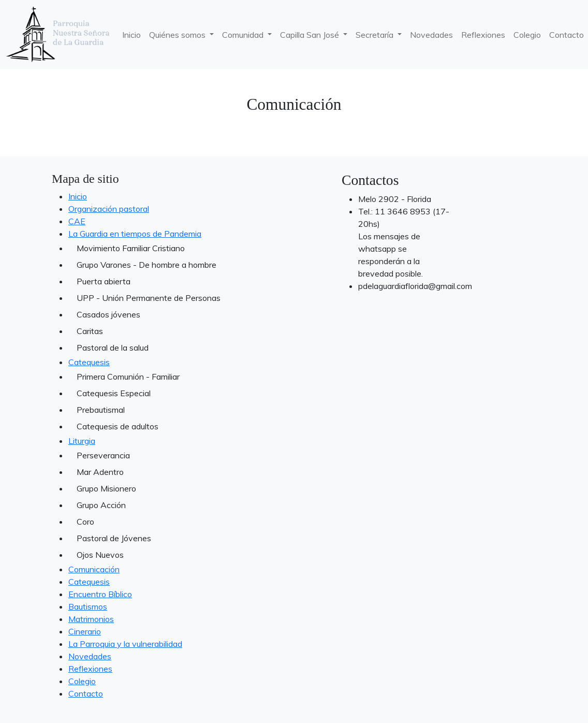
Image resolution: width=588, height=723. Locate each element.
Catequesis (89, 362)
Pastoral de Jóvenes (114, 538)
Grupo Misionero (106, 488)
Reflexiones (483, 35)
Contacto (86, 693)
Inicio (131, 35)
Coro (85, 522)
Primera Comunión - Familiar (128, 377)
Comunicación (94, 569)
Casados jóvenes (108, 314)
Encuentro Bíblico (100, 594)
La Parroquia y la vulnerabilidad (125, 644)
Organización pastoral (109, 209)
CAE (77, 221)
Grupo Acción (101, 505)
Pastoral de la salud (113, 348)
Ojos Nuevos (100, 555)
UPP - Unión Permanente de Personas (141, 298)
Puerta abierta (104, 281)
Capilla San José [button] (311, 35)
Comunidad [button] (244, 35)
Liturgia (82, 441)
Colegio (527, 35)
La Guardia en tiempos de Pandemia (135, 234)
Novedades (431, 35)
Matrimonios (91, 619)
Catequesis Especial (114, 393)
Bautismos (88, 606)
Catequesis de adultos (117, 426)
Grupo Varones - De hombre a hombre (141, 265)
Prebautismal (101, 410)
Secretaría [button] (376, 35)
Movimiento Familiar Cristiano (131, 248)
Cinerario (85, 631)
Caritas (90, 331)
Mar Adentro (100, 472)
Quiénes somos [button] (178, 35)
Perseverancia (103, 455)
